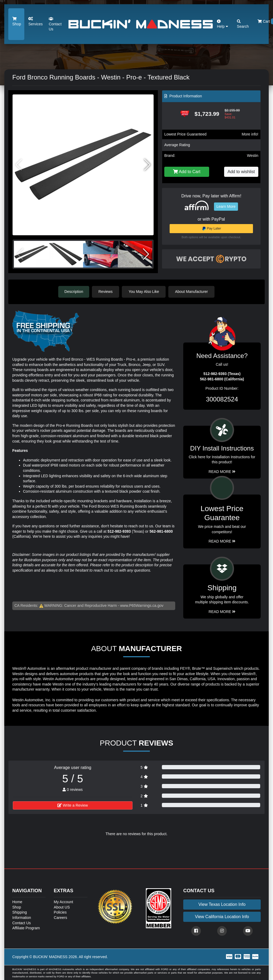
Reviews (106, 292)
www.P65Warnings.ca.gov (142, 605)
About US (62, 907)
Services (36, 21)
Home (17, 902)
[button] (147, 165)
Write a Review (73, 805)
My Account (63, 902)
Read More (222, 541)
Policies (60, 912)
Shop (17, 21)
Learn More (226, 206)
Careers (60, 917)
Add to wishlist (241, 172)
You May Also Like (145, 292)
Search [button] (243, 24)
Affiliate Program (26, 928)
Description (74, 292)
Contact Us (55, 24)
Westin (253, 156)
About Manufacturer (192, 292)
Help (223, 24)
